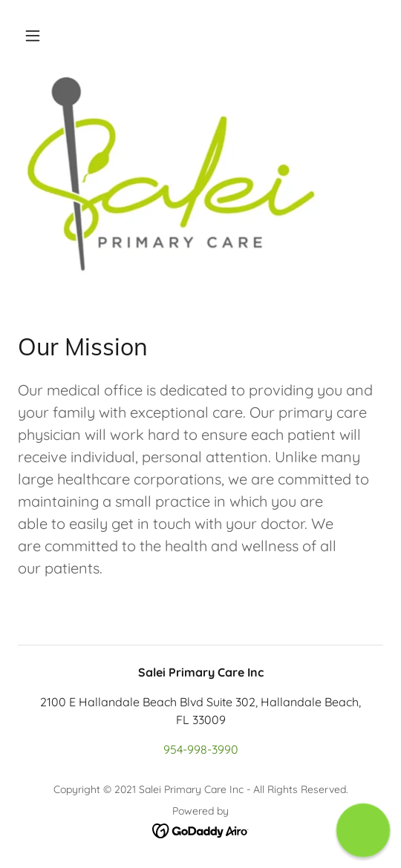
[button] (33, 36)
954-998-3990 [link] (201, 749)
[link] (201, 829)
